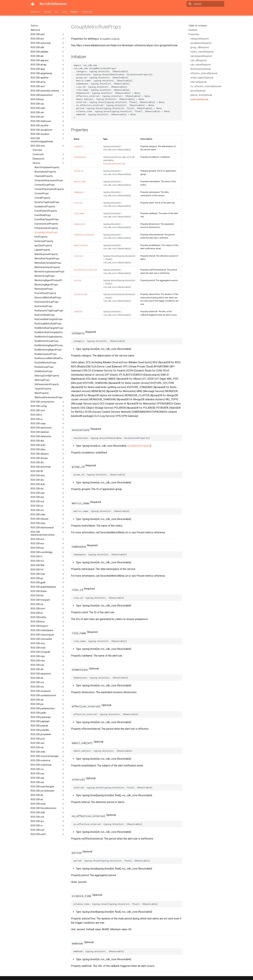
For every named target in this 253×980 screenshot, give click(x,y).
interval (79, 256)
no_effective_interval (86, 270)
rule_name (79, 213)
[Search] (205, 4)
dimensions (80, 224)
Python (74, 12)
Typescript (87, 12)
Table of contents (198, 26)
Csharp (48, 12)
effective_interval (84, 235)
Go (57, 12)
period (78, 280)
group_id (79, 171)
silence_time (81, 294)
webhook (78, 312)
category (79, 146)
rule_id (78, 203)
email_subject (81, 245)
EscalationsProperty (114, 164)
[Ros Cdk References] (33, 4)
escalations (80, 157)
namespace (79, 192)
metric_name (80, 182)
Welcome (35, 12)
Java (64, 12)
